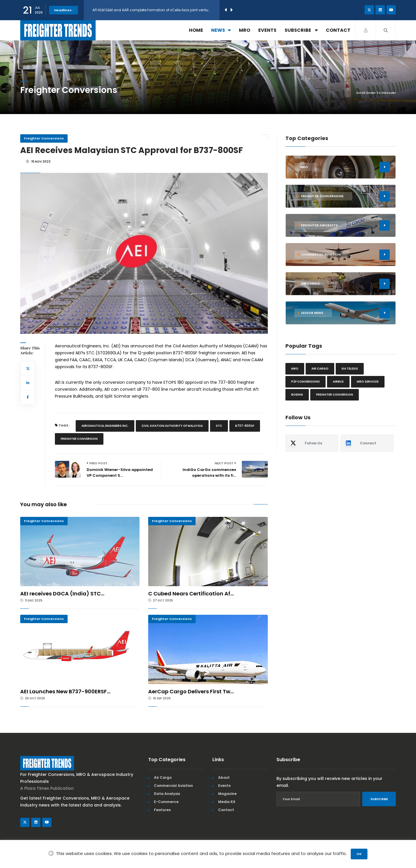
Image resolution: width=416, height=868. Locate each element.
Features (162, 810)
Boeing (297, 395)
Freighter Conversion (79, 439)
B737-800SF (245, 426)
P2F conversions (305, 382)
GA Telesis (350, 369)
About (224, 777)
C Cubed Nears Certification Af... (191, 594)
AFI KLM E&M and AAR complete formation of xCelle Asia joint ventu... (152, 10)
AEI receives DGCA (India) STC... (62, 594)
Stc (219, 426)
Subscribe (301, 30)
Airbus (338, 382)
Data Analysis (167, 794)
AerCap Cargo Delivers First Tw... (191, 691)
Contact (338, 30)
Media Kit (227, 802)
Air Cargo (163, 777)
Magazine (227, 794)
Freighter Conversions (44, 138)
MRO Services (368, 382)
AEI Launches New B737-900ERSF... (65, 691)
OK (359, 854)
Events (267, 30)
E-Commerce (166, 802)
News (221, 30)
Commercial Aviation (173, 786)
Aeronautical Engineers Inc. (105, 426)
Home (196, 30)
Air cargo (320, 369)
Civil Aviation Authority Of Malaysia (172, 426)
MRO (245, 30)
